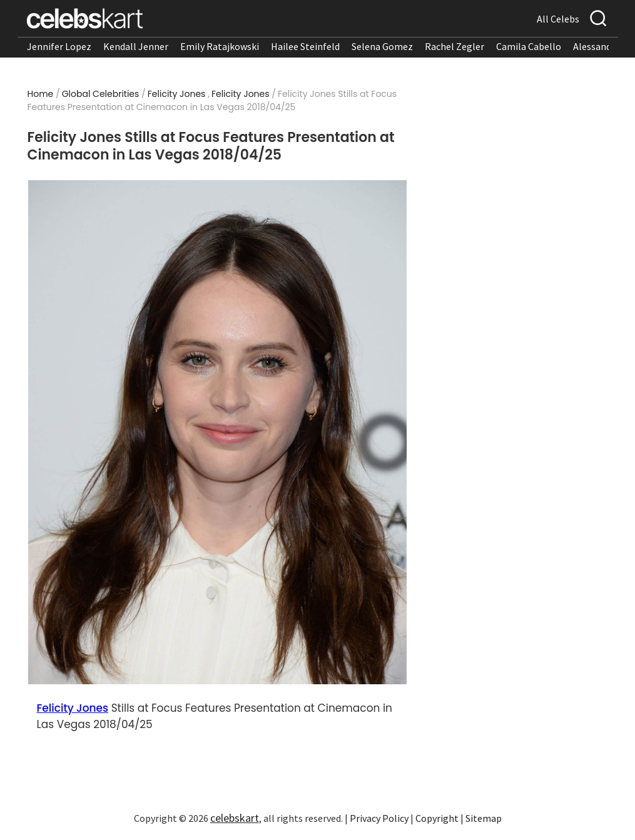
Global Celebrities (101, 94)
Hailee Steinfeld (305, 46)
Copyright (437, 818)
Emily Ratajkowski (220, 46)
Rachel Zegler (455, 46)
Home (41, 94)
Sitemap (484, 818)
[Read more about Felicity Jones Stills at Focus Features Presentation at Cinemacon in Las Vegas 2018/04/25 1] (217, 433)
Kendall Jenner (136, 46)
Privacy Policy (379, 818)
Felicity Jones (177, 94)
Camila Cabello (529, 46)
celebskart (235, 818)
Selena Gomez (382, 46)
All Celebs (558, 19)
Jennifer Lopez (59, 46)
